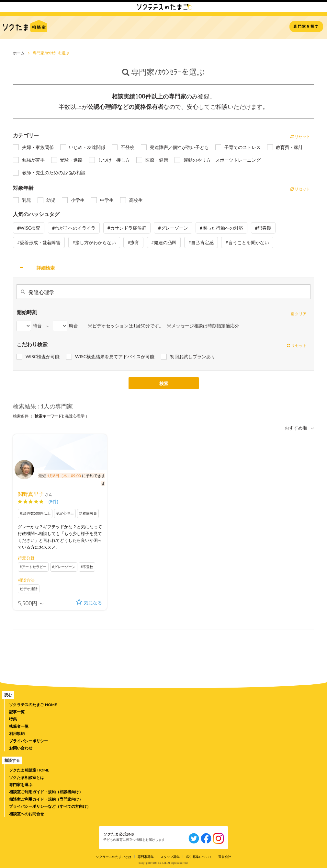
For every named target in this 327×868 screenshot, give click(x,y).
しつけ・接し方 (114, 160)
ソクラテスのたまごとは (114, 857)
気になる (89, 603)
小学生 (78, 200)
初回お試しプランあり (193, 356)
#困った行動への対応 (221, 228)
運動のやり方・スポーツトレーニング (222, 160)
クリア (299, 314)
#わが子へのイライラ (74, 228)
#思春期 (263, 228)
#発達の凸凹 (164, 242)
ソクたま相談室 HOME (29, 770)
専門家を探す (306, 26)
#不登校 (87, 567)
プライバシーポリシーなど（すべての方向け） (50, 806)
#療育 (133, 242)
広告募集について (199, 857)
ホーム (19, 53)
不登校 (128, 147)
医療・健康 (157, 160)
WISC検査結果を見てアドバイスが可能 (115, 356)
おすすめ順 (297, 428)
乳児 (27, 200)
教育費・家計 (289, 147)
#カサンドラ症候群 (127, 228)
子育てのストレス (242, 147)
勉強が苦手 (33, 160)
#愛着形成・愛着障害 (39, 242)
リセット (300, 137)
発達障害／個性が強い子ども (179, 147)
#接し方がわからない (94, 242)
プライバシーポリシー (28, 741)
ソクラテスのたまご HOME (33, 705)
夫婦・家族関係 (38, 147)
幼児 (51, 200)
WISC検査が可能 (43, 356)
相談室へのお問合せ (27, 814)
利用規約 (17, 733)
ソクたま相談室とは (27, 777)
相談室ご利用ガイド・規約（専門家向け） (46, 799)
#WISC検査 (29, 228)
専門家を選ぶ (21, 785)
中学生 (107, 200)
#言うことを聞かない (247, 242)
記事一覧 (17, 712)
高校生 (136, 200)
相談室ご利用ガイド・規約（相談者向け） (46, 792)
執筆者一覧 (19, 726)
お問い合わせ (21, 748)
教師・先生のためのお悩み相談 (54, 172)
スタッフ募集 (170, 857)
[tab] (163, 268)
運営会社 (225, 857)
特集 (13, 719)
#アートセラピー (33, 567)
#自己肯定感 (201, 242)
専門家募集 (146, 857)
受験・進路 (71, 160)
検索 (164, 384)
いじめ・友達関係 (87, 147)
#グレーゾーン (173, 228)
